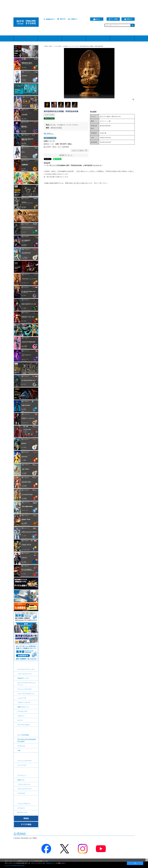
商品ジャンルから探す (55, 46)
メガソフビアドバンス (25, 674)
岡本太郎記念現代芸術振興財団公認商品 (27, 740)
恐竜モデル (21, 780)
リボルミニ (21, 716)
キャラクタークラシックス (26, 669)
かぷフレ (20, 720)
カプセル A (21, 808)
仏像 (19, 750)
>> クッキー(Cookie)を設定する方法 (15, 865)
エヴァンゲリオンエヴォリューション (27, 684)
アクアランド (22, 776)
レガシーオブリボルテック (26, 694)
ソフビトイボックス (24, 784)
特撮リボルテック (23, 707)
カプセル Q (21, 746)
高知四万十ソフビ (23, 678)
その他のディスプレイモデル (71, 46)
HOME (46, 46)
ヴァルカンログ (22, 711)
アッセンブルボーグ (24, 804)
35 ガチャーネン (23, 812)
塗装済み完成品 (56, 128)
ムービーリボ (22, 698)
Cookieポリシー (50, 863)
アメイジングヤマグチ (25, 689)
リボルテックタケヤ (24, 702)
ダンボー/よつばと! (24, 725)
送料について (49, 141)
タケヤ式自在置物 (23, 735)
